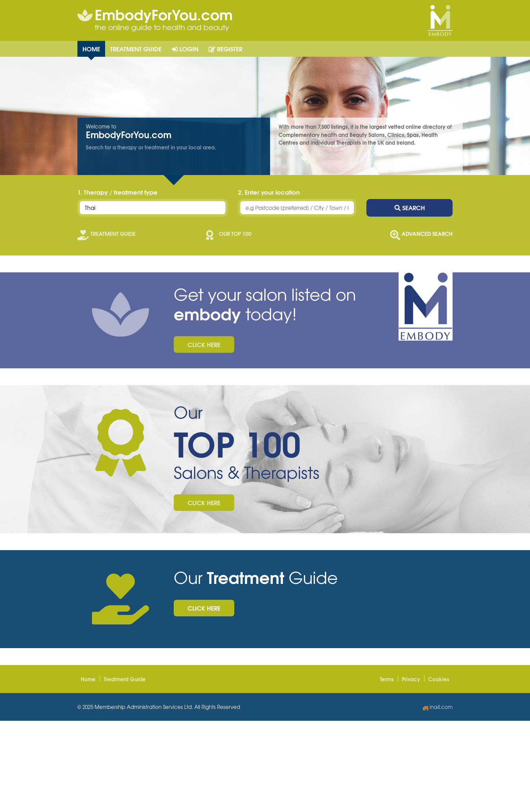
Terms (387, 679)
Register (225, 49)
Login (185, 49)
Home (91, 49)
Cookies (439, 679)
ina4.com (438, 707)
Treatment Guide (136, 49)
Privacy (411, 679)
